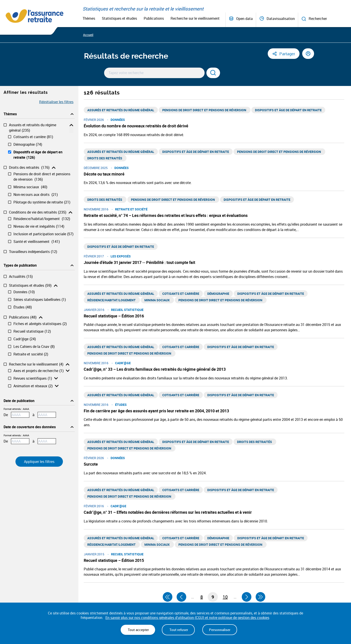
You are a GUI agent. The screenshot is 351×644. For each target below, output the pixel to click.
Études (23, 307)
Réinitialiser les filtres (56, 102)
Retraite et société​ (31, 354)
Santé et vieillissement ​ (37, 242)
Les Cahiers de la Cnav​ (34, 347)
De (6, 415)
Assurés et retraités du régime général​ (33, 128)
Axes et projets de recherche (39, 371)
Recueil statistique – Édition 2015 (114, 560)
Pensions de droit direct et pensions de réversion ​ (42, 177)
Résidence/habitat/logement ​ (42, 219)
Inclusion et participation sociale (43, 234)
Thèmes (89, 18)
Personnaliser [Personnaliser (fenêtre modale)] (220, 630)
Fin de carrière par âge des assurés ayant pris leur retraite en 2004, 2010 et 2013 (156, 411)
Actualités (21, 276)
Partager (287, 54)
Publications (154, 18)
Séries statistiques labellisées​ (40, 300)
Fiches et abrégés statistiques (40, 324)
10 (225, 597)
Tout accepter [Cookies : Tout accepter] (138, 630)
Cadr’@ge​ (25, 339)
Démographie (28, 144)
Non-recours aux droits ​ (36, 195)
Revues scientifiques (33, 378)
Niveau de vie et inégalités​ (39, 226)
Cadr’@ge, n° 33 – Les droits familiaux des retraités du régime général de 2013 (155, 369)
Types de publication (20, 265)
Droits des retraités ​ (29, 167)
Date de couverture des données (30, 427)
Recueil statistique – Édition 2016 (114, 316)
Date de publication (19, 401)
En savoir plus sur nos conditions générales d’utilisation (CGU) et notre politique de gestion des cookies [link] (187, 618)
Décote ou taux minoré (104, 174)
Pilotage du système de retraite (42, 202)
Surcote (91, 464)
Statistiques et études (119, 18)
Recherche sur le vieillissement (195, 18)
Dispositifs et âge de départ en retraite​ (38, 155)
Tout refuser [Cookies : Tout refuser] (178, 630)
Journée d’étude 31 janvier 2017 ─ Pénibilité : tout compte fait (139, 262)
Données (24, 292)
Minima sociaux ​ (30, 187)
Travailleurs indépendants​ (33, 252)
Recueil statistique (32, 331)
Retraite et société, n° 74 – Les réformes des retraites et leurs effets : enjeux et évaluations (166, 215)
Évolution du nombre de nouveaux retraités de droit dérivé (136, 126)
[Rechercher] (213, 73)
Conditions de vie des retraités (38, 212)
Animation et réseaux (33, 386)
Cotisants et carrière (33, 137)
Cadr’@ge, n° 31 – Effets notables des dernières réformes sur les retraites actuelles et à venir (168, 512)
